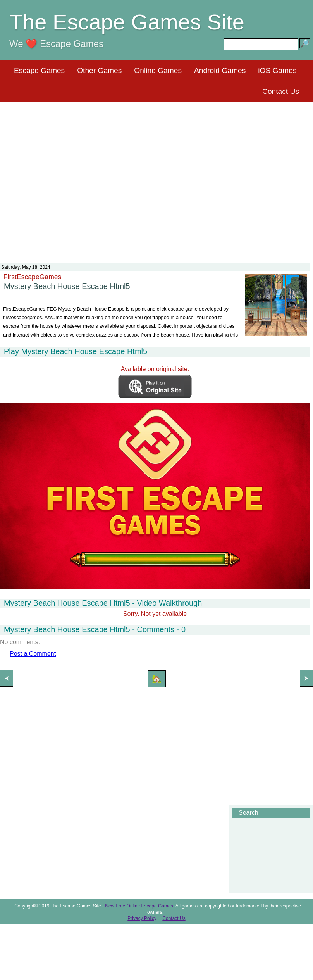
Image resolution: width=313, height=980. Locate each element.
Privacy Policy (142, 918)
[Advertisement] (73, 178)
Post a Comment (33, 654)
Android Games (220, 70)
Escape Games (39, 70)
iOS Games (277, 70)
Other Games (99, 70)
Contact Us (281, 91)
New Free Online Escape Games (139, 906)
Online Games (158, 70)
